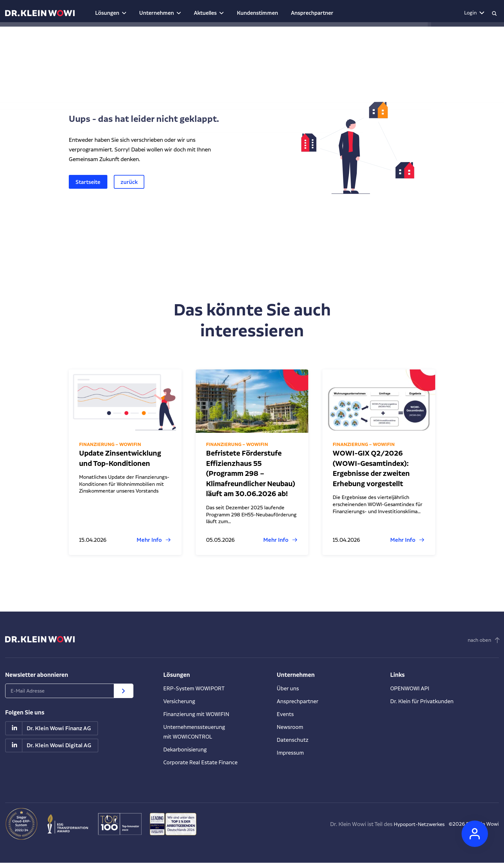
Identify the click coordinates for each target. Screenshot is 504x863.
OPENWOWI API (411, 689)
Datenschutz (293, 740)
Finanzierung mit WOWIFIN (197, 714)
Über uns (288, 689)
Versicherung (180, 701)
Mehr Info (149, 540)
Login (467, 13)
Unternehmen (149, 13)
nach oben (479, 640)
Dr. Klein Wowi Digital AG (59, 746)
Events (285, 714)
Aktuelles (194, 13)
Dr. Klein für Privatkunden (422, 701)
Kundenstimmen (241, 13)
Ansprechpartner (289, 13)
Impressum (291, 753)
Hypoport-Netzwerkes (410, 824)
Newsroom (291, 727)
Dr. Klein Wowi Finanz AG (59, 729)
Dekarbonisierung (185, 750)
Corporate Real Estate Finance (201, 763)
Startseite (89, 182)
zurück (132, 182)
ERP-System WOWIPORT (195, 689)
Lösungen (104, 13)
